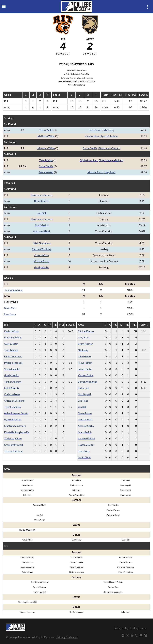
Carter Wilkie (90, 148)
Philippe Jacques (13, 363)
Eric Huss (83, 401)
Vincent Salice (86, 375)
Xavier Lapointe (13, 438)
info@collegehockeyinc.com (131, 628)
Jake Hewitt (96, 130)
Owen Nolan (85, 413)
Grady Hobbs (42, 267)
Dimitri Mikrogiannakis (17, 432)
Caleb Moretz (12, 388)
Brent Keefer (46, 172)
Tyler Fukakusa (12, 407)
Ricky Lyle (83, 388)
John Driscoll (85, 419)
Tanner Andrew (13, 382)
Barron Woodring (42, 249)
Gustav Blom (92, 136)
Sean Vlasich (42, 225)
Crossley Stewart (14, 445)
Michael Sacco (95, 172)
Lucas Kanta (85, 369)
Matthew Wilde (46, 136)
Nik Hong (109, 130)
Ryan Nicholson (109, 136)
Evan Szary (10, 314)
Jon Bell (42, 213)
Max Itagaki (84, 394)
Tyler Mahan (46, 160)
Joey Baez (110, 172)
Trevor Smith (46, 130)
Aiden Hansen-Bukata (111, 160)
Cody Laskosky (12, 394)
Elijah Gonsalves (89, 160)
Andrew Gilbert (42, 231)
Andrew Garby (86, 426)
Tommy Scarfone (13, 290)
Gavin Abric (10, 308)
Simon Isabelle (12, 369)
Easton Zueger (86, 445)
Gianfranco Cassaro (109, 148)
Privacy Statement (67, 637)
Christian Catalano (14, 401)
